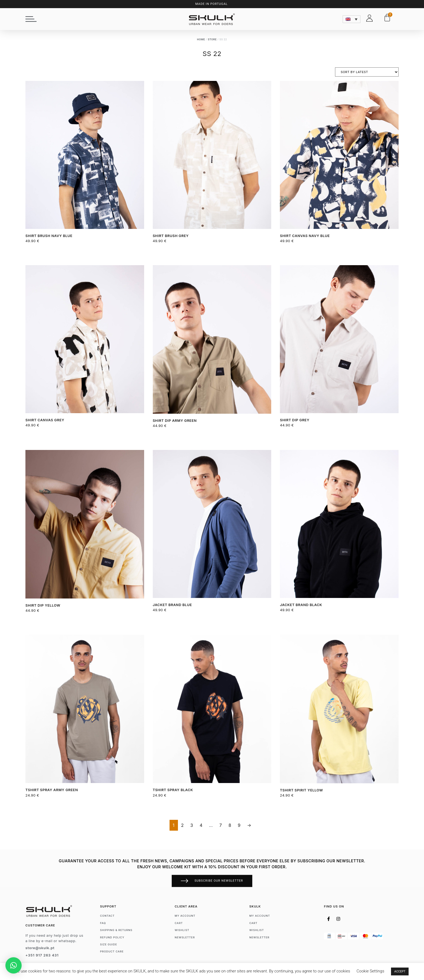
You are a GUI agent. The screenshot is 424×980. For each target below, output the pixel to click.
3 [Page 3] (192, 825)
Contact (107, 916)
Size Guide (109, 944)
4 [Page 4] (201, 825)
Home (201, 39)
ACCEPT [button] (400, 971)
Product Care (112, 951)
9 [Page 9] (239, 825)
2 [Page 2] (183, 825)
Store (212, 39)
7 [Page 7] (221, 825)
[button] (31, 17)
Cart (179, 923)
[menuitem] (352, 17)
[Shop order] (367, 72)
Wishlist (182, 930)
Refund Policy (112, 937)
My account (185, 916)
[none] (352, 17)
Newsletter (185, 937)
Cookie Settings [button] (371, 971)
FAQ (103, 923)
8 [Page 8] (230, 825)
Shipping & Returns (116, 930)
